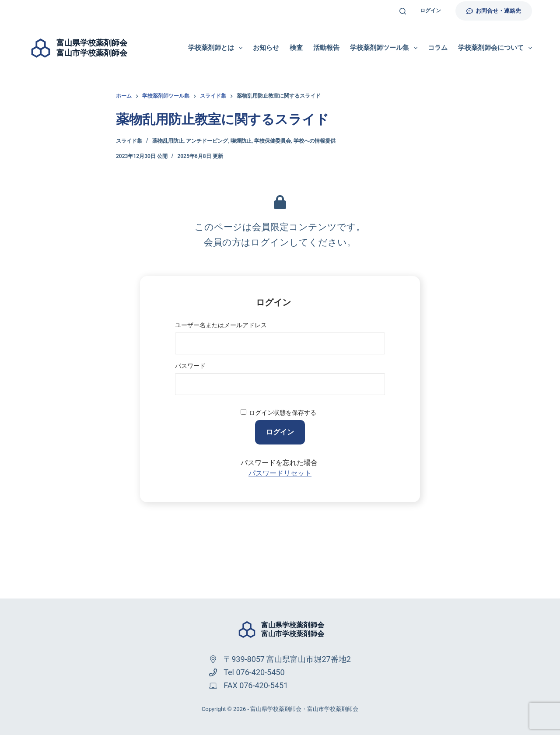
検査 (296, 48)
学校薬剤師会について (495, 48)
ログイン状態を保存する (283, 413)
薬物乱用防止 (168, 141)
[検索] (403, 11)
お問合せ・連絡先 (494, 11)
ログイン (430, 10)
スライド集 (129, 141)
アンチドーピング (207, 141)
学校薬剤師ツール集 (385, 48)
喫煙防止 (241, 141)
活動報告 (326, 48)
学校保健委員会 (273, 141)
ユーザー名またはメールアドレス (221, 325)
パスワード (190, 366)
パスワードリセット (280, 473)
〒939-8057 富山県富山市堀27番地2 (287, 659)
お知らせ (266, 48)
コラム (438, 48)
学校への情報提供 (315, 141)
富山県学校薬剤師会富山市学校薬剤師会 (293, 630)
